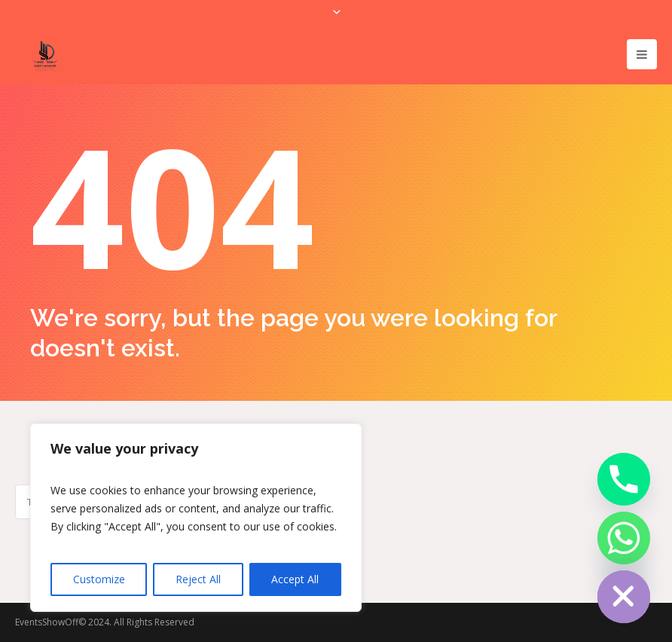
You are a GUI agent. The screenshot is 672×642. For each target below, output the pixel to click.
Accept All (295, 579)
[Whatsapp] (624, 538)
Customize (99, 579)
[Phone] (624, 479)
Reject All (198, 579)
